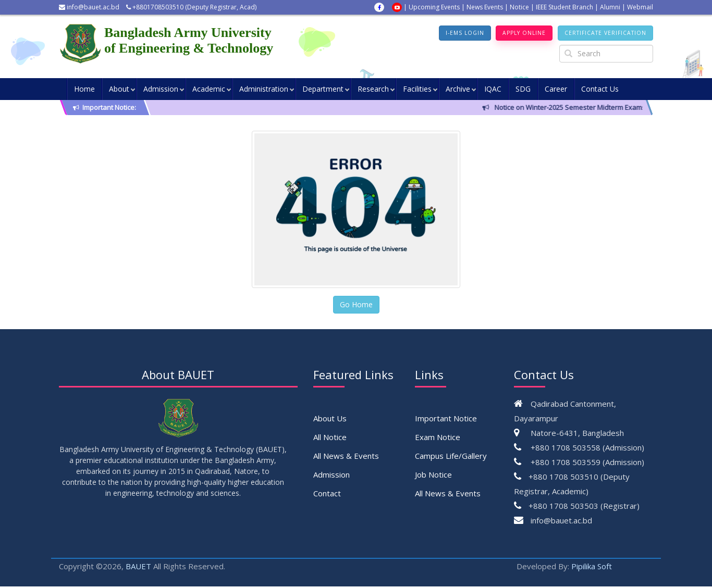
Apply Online (511, 34)
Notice (519, 7)
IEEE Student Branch (564, 7)
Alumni (610, 7)
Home (84, 90)
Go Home (356, 306)
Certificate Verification (601, 34)
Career (556, 90)
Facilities (417, 90)
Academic (209, 90)
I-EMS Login (445, 34)
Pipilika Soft (592, 568)
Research (373, 90)
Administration (264, 90)
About (119, 90)
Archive (458, 90)
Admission (161, 90)
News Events (485, 7)
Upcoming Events (434, 7)
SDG (523, 90)
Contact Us (600, 90)
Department (323, 90)
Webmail (640, 7)
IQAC (493, 90)
